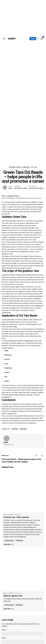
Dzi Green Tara (6, 385)
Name (4, 630)
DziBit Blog (26, 167)
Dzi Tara (31, 237)
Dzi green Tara (12, 207)
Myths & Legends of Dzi (13, 596)
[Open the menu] (4, 39)
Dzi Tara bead (6, 320)
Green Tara (23, 429)
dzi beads (15, 429)
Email (4, 638)
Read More (9, 544)
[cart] (42, 39)
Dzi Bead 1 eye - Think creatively (16, 517)
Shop (33, 39)
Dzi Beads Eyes (9, 541)
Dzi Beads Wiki (9, 605)
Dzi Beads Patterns (15, 167)
